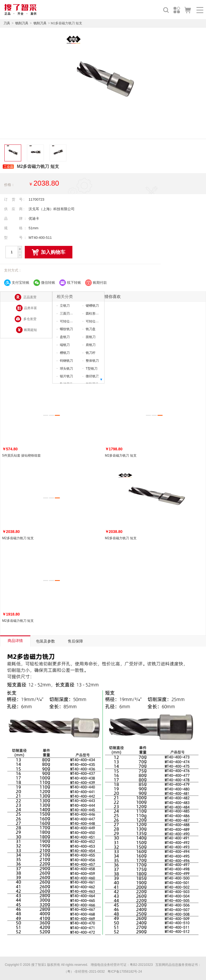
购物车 (188, 10)
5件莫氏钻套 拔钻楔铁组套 (21, 456)
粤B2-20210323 (141, 965)
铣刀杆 (91, 353)
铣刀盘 (91, 329)
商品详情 (15, 641)
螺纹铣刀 (66, 329)
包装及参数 (45, 641)
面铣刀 (91, 337)
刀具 (7, 23)
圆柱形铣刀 (94, 313)
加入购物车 (49, 252)
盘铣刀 (65, 337)
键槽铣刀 (92, 306)
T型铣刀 (92, 368)
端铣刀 (65, 345)
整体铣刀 (92, 361)
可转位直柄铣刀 (71, 321)
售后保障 (75, 641)
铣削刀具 (22, 23)
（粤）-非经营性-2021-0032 (84, 972)
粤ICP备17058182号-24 (125, 972)
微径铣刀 (92, 376)
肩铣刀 (91, 345)
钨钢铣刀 (66, 361)
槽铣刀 (65, 353)
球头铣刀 (66, 368)
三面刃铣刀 (68, 313)
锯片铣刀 (66, 376)
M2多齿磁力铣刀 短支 (121, 456)
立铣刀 (65, 306)
